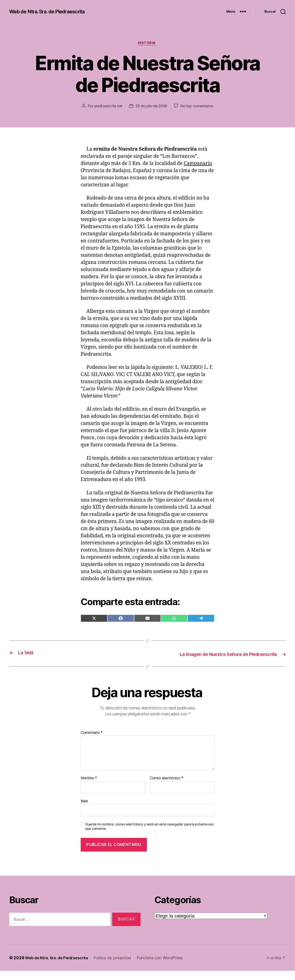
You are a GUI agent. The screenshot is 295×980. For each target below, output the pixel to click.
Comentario (92, 742)
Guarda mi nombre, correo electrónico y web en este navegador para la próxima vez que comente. (149, 836)
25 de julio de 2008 (175, 107)
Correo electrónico (167, 787)
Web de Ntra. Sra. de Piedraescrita (52, 12)
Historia (147, 44)
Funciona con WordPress (167, 967)
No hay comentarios (151, 116)
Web (84, 810)
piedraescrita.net (131, 107)
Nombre (89, 787)
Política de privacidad (119, 967)
